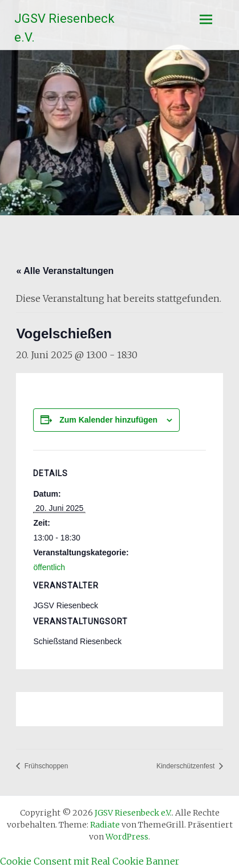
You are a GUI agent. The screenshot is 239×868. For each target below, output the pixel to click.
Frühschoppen (45, 766)
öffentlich (49, 567)
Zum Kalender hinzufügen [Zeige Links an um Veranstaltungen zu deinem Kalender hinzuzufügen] (108, 420)
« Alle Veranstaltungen (65, 271)
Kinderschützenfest (186, 766)
